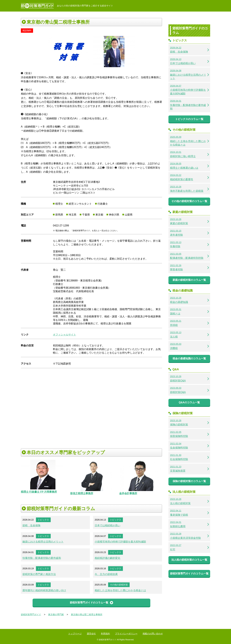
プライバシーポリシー (126, 634)
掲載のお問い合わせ (153, 634)
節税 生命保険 (31, 525)
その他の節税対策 (119, 585)
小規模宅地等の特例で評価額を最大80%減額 (120, 542)
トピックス (43, 520)
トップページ (75, 634)
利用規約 (105, 634)
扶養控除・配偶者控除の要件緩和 (42, 558)
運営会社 (91, 634)
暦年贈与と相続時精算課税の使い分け (44, 590)
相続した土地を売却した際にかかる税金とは (120, 590)
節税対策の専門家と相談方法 (39, 574)
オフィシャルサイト (64, 335)
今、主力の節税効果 (106, 574)
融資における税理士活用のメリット (43, 542)
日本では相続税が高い (107, 525)
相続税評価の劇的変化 (107, 558)
